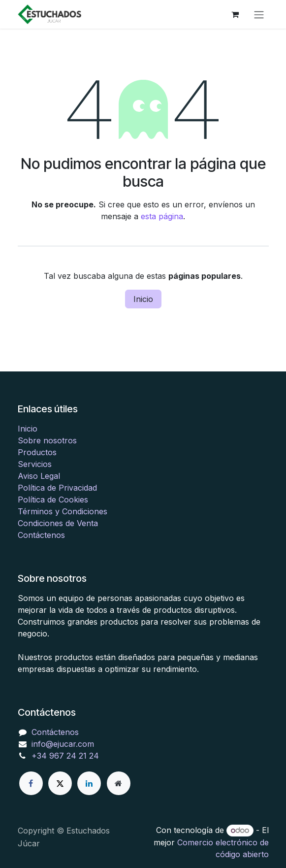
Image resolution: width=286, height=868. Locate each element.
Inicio (143, 299)
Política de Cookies (53, 500)
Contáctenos (41, 535)
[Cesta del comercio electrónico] (235, 14)
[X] (60, 783)
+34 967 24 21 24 (65, 756)
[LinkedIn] (89, 783)
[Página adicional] (119, 783)
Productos (37, 452)
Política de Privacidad (57, 488)
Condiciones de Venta (58, 523)
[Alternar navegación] (259, 14)
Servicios (35, 464)
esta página (162, 216)
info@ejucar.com (63, 744)
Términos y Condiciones (63, 511)
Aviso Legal (39, 476)
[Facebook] (31, 783)
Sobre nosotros (47, 440)
